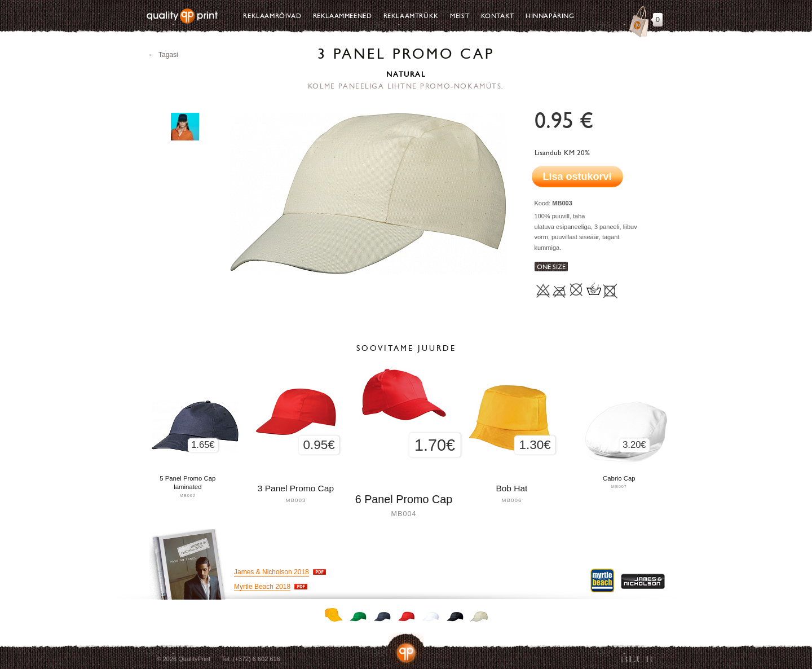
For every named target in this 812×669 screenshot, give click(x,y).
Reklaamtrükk (411, 16)
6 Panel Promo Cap (404, 499)
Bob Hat (511, 488)
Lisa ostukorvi (577, 177)
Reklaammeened (343, 16)
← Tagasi (163, 55)
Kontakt (498, 16)
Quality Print (182, 16)
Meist (460, 16)
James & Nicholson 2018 (272, 572)
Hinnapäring (550, 16)
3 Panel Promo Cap (296, 488)
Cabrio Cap (619, 478)
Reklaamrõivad (272, 16)
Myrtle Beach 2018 (262, 587)
